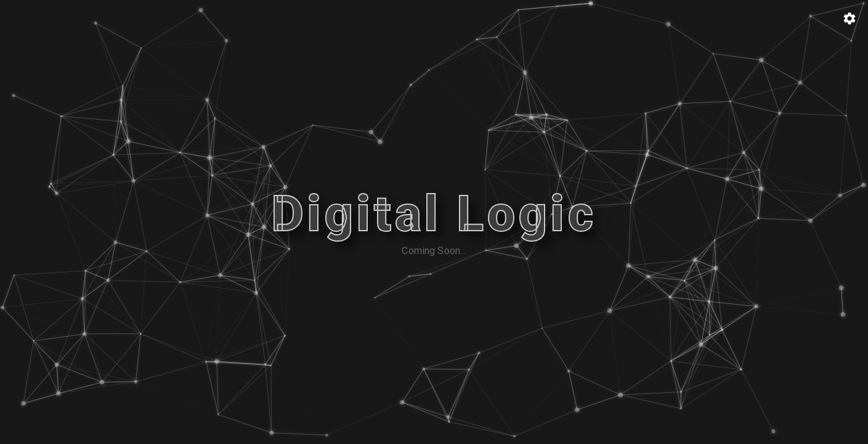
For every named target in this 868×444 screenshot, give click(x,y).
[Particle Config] (850, 18)
